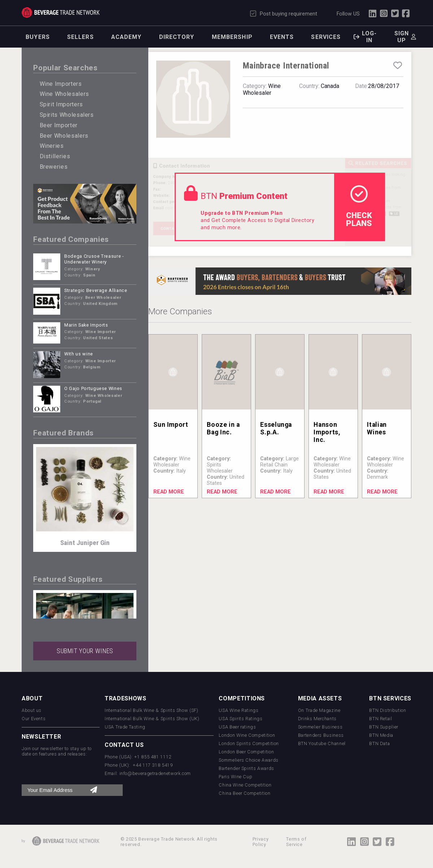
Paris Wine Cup (235, 777)
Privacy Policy (261, 842)
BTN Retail (380, 719)
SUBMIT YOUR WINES (85, 651)
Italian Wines (377, 428)
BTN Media (381, 735)
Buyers (38, 37)
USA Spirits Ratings (240, 719)
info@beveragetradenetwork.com (155, 773)
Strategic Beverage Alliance (96, 290)
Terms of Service (296, 842)
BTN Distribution (388, 710)
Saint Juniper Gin (85, 543)
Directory (177, 37)
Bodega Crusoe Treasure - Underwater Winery (94, 259)
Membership (232, 37)
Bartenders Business (321, 735)
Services (326, 37)
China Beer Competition (244, 793)
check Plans (359, 207)
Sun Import (171, 425)
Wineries (52, 146)
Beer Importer (59, 125)
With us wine (79, 354)
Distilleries (55, 156)
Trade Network (61, 12)
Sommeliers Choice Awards (248, 760)
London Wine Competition (247, 735)
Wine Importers (61, 84)
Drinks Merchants (317, 719)
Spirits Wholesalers (67, 115)
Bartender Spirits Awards (246, 768)
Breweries (54, 167)
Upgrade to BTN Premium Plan (242, 213)
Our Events (34, 719)
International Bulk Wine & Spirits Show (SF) (152, 710)
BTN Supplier (384, 727)
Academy (126, 37)
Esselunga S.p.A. (276, 428)
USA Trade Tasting (125, 727)
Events (282, 37)
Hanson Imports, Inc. (327, 432)
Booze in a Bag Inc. (223, 428)
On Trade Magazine (319, 710)
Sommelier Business (320, 727)
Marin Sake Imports (86, 325)
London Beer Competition (246, 752)
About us (32, 710)
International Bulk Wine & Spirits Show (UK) (152, 719)
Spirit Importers (61, 104)
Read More (169, 492)
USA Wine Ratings (239, 710)
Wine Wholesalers (64, 94)
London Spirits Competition (249, 743)
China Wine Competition (245, 785)
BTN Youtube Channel (322, 743)
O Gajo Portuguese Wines (93, 388)
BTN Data (379, 743)
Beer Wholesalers (64, 136)
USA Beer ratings (237, 727)
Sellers (80, 37)
